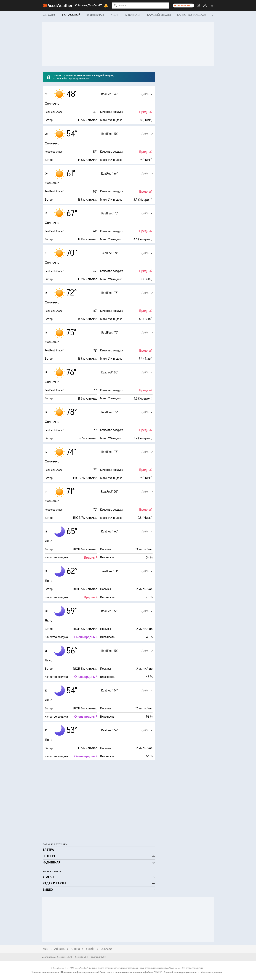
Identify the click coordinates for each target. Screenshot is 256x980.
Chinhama (106, 949)
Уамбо (90, 949)
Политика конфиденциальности (80, 972)
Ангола (75, 949)
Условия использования (46, 972)
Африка (59, 949)
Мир (45, 949)
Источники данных (212, 972)
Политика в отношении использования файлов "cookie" (131, 972)
